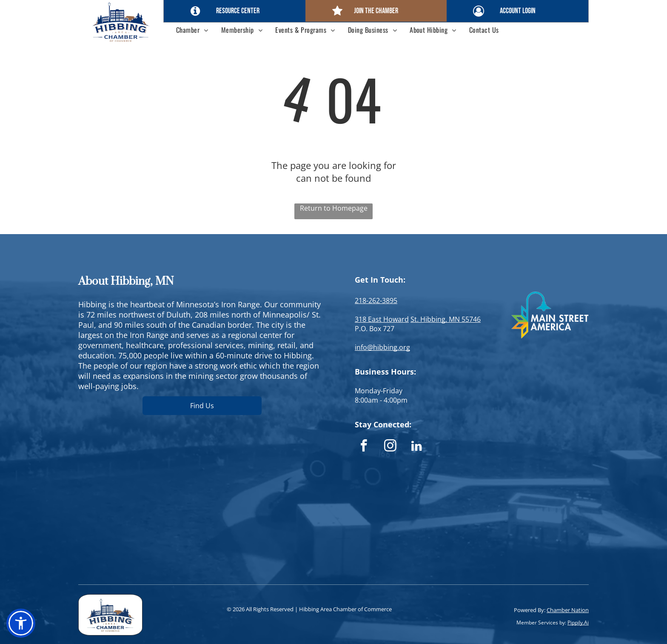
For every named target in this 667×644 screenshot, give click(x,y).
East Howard (388, 319)
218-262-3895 (376, 301)
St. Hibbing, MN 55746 (446, 319)
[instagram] (390, 447)
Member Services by (541, 623)
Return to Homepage (334, 208)
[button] (21, 623)
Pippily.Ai (578, 623)
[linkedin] (417, 447)
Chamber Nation (568, 610)
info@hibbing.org (382, 347)
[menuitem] (192, 30)
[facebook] (364, 447)
